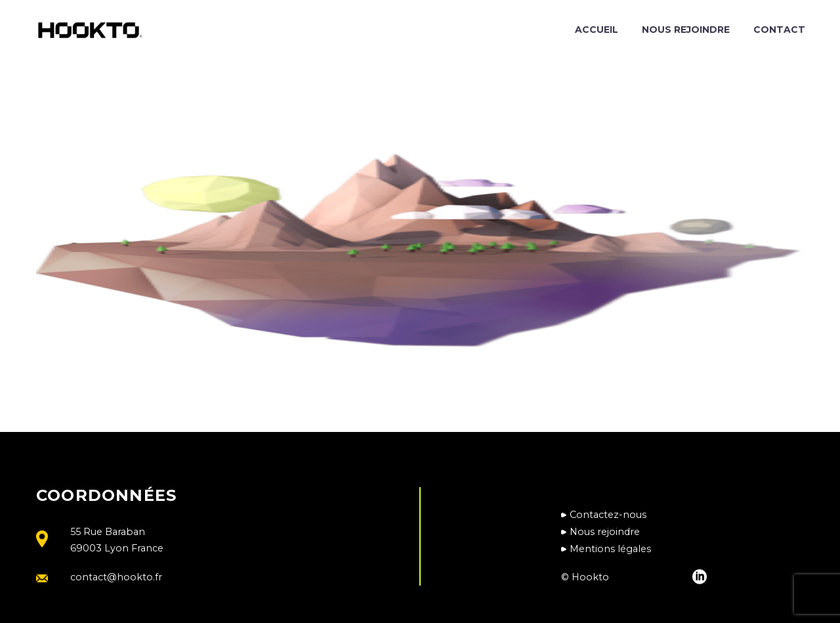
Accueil (597, 30)
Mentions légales (610, 549)
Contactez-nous (608, 515)
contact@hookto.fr (116, 577)
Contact (779, 30)
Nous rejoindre (686, 30)
